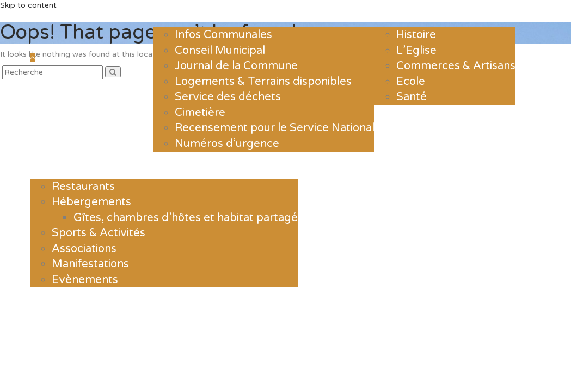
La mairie (185, 14)
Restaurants (83, 187)
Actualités (119, 14)
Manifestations (90, 264)
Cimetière (200, 113)
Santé (412, 97)
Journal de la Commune (236, 66)
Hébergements (91, 202)
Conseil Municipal (220, 51)
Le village (407, 14)
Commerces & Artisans (456, 66)
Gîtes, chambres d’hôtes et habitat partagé (186, 218)
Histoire (416, 35)
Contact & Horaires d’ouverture (387, 166)
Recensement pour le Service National (275, 128)
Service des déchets (228, 97)
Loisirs (54, 166)
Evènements (85, 280)
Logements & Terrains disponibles (263, 82)
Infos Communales (223, 35)
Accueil (57, 14)
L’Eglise (416, 51)
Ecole (411, 82)
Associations (84, 249)
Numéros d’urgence (227, 144)
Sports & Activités (99, 233)
